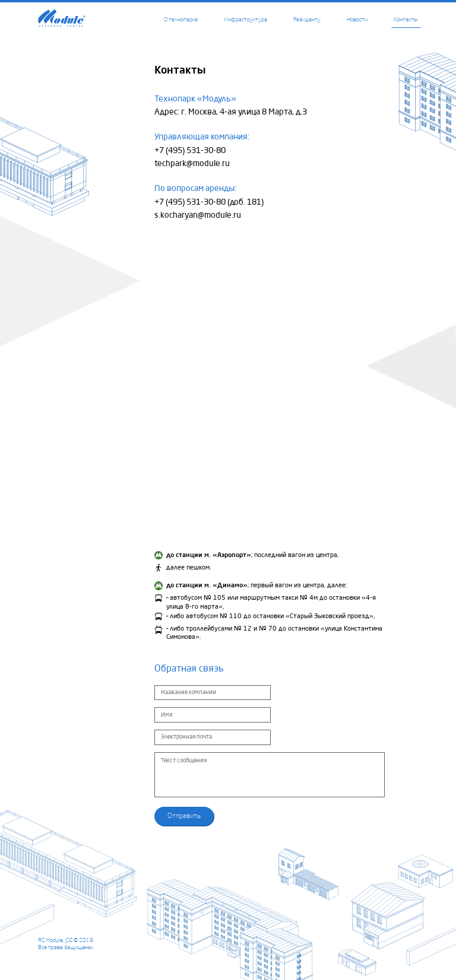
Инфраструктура (246, 20)
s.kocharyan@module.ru (198, 215)
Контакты (406, 20)
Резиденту (307, 20)
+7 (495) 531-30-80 (190, 151)
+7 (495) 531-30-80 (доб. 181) (209, 202)
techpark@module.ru (192, 164)
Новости (357, 20)
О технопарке (181, 20)
